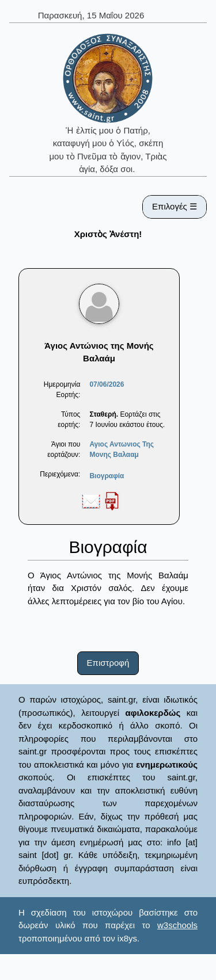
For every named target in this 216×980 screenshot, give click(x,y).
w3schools (177, 925)
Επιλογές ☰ (175, 206)
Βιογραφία (107, 476)
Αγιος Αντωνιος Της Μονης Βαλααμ (122, 449)
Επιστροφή (108, 663)
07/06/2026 (107, 384)
